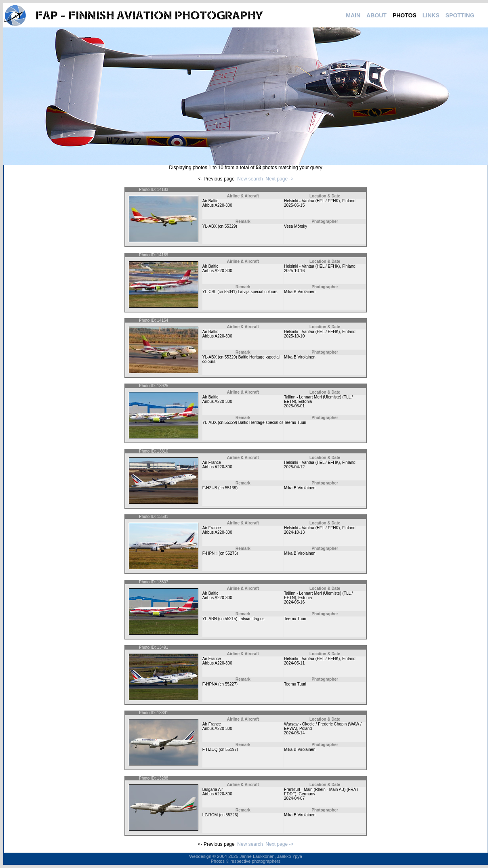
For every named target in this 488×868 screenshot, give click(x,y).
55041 (230, 292)
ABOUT (377, 15)
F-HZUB (210, 488)
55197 (231, 750)
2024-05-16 (294, 602)
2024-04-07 (294, 798)
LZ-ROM (210, 815)
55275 (231, 553)
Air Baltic (210, 201)
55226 (231, 815)
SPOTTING (460, 15)
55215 (230, 619)
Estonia (305, 402)
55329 (230, 226)
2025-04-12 (294, 467)
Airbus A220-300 (217, 205)
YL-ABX (210, 226)
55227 (231, 684)
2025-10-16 (294, 271)
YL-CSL (209, 292)
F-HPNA (210, 684)
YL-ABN (210, 619)
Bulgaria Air (213, 789)
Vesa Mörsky (296, 226)
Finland (349, 201)
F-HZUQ (210, 750)
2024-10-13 (294, 532)
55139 (231, 488)
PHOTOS (405, 15)
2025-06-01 (294, 406)
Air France (212, 462)
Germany (307, 794)
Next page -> (279, 179)
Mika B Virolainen (300, 292)
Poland (306, 729)
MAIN (353, 15)
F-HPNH (210, 553)
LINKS (431, 15)
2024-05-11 (294, 663)
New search (250, 179)
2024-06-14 (294, 733)
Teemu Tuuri (295, 422)
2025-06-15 (294, 205)
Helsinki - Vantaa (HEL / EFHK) (312, 201)
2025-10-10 (294, 336)
